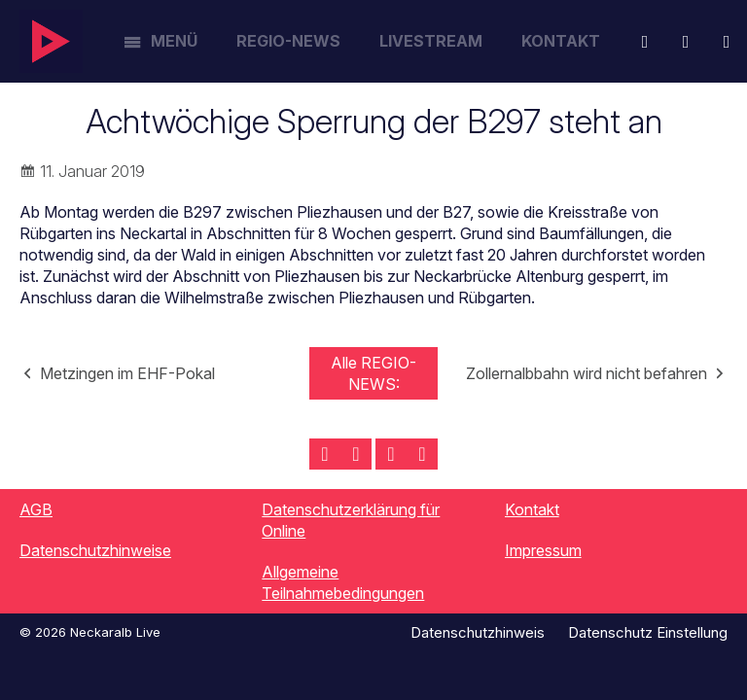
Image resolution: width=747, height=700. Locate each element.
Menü (174, 41)
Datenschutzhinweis (478, 632)
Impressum (543, 550)
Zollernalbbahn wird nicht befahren (587, 373)
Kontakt (561, 41)
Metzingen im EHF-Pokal (127, 373)
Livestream (431, 41)
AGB (36, 509)
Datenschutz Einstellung (648, 632)
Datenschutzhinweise (95, 550)
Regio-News (288, 41)
